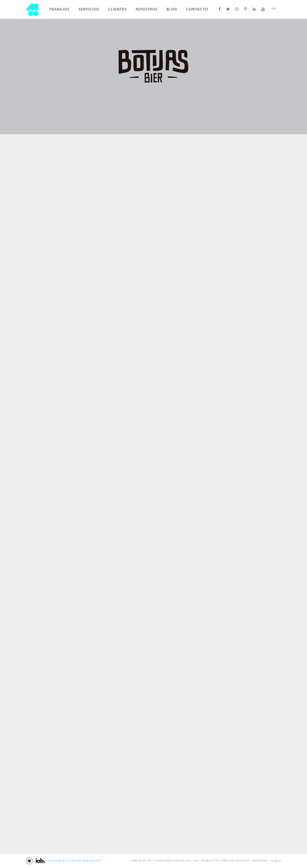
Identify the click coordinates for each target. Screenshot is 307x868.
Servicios (89, 10)
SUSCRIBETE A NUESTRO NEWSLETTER (74, 861)
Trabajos (59, 10)
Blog (172, 10)
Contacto (197, 10)
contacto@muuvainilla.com (173, 861)
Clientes (117, 10)
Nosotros (147, 10)
